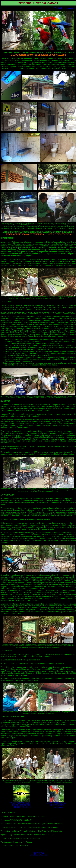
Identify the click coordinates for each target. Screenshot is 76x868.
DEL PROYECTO (58, 805)
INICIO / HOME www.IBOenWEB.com (38, 854)
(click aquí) (58, 807)
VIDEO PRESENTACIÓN (56, 803)
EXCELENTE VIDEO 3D (20, 803)
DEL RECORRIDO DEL (21, 805)
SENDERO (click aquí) (23, 807)
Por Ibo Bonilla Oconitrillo (65, 8)
